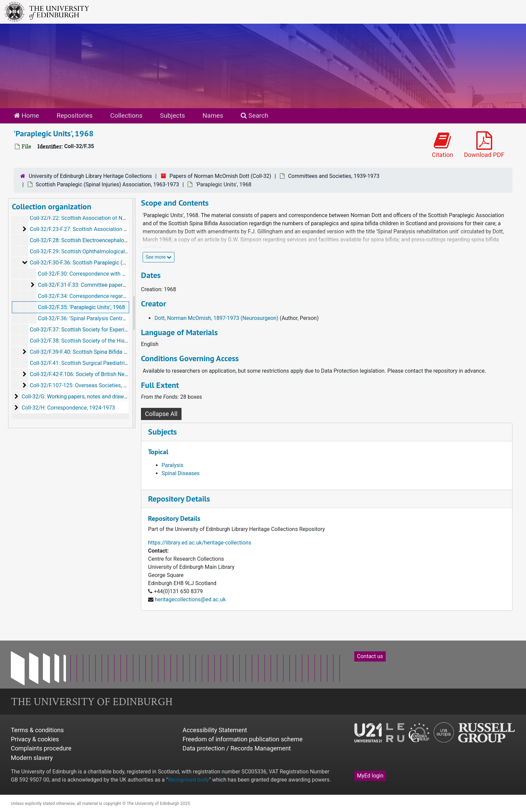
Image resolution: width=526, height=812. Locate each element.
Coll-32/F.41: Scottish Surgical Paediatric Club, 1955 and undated (108, 363)
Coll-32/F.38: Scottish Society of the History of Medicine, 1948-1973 (111, 341)
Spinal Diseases (181, 473)
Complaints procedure (41, 748)
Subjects (172, 115)
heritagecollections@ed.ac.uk (190, 599)
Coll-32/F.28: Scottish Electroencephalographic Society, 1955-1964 (109, 240)
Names (213, 115)
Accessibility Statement (215, 730)
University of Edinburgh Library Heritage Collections (90, 176)
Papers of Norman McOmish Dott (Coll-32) (220, 176)
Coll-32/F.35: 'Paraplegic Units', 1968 (81, 307)
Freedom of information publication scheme (243, 739)
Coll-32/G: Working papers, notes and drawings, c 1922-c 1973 (96, 397)
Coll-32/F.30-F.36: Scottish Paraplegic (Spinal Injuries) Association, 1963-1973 (123, 263)
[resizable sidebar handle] (134, 313)
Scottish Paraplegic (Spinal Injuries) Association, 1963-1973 (107, 184)
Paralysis (172, 465)
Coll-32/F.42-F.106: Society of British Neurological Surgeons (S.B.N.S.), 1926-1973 (127, 374)
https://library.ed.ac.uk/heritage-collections (200, 543)
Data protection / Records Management (237, 748)
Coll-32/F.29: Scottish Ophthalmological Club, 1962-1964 (98, 251)
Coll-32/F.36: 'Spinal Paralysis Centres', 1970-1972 (98, 318)
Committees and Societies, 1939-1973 (334, 176)
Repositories (75, 115)
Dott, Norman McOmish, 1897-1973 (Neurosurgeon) (216, 318)
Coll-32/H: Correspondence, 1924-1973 (68, 408)
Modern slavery (32, 758)
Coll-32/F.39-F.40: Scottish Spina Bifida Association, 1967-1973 (105, 352)
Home (26, 115)
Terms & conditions (37, 730)
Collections (126, 115)
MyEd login (370, 776)
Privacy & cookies (35, 739)
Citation (442, 145)
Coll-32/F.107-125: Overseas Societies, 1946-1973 (89, 385)
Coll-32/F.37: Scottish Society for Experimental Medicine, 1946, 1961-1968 (118, 330)
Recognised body (188, 780)
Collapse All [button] (161, 414)
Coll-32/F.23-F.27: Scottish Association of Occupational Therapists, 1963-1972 (123, 229)
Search (255, 115)
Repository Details (179, 499)
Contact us (370, 656)
